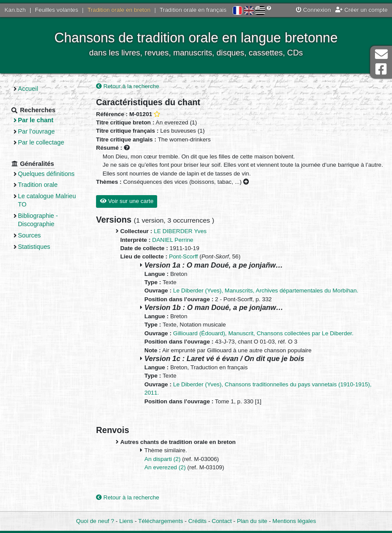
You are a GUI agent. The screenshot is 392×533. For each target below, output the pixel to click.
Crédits (197, 521)
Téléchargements (161, 521)
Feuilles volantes (57, 10)
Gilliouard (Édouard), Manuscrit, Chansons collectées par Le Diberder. (263, 333)
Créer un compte (361, 10)
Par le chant (36, 120)
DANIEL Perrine (173, 240)
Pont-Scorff (183, 256)
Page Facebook (381, 69)
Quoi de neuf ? (95, 521)
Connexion (313, 10)
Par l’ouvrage (36, 131)
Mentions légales (294, 521)
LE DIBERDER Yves (180, 231)
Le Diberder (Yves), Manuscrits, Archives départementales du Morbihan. (266, 291)
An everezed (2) (166, 467)
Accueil (28, 89)
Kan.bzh (15, 10)
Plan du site (252, 521)
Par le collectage (41, 142)
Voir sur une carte (127, 201)
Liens (126, 521)
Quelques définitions (46, 174)
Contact (222, 521)
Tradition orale (38, 185)
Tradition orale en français (193, 10)
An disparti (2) (163, 459)
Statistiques (34, 247)
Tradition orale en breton (119, 10)
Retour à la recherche (128, 86)
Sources (29, 235)
